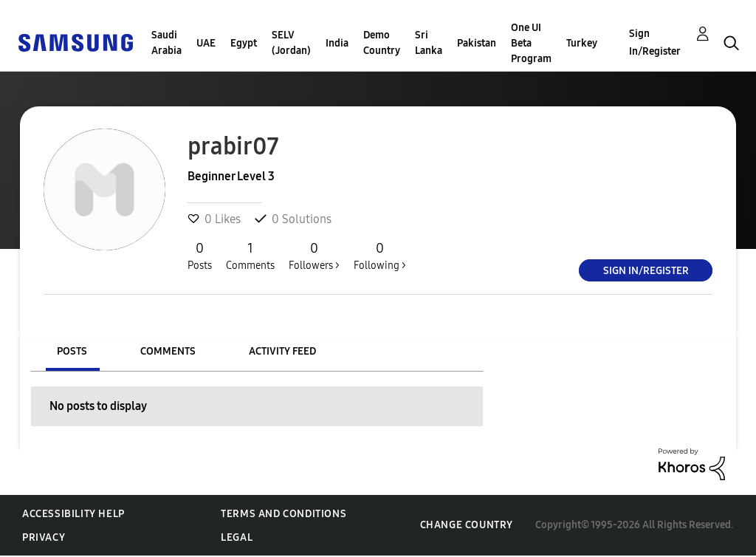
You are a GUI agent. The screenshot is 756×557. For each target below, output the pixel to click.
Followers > (314, 256)
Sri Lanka (429, 43)
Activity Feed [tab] (282, 351)
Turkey (582, 43)
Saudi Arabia (166, 43)
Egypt (244, 43)
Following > (380, 256)
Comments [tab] (168, 351)
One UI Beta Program (531, 43)
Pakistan (477, 43)
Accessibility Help (73, 514)
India (337, 43)
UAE (206, 43)
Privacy (44, 537)
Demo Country (382, 43)
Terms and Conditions (283, 514)
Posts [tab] (72, 351)
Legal (237, 537)
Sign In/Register (655, 42)
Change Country (467, 525)
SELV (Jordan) (291, 43)
